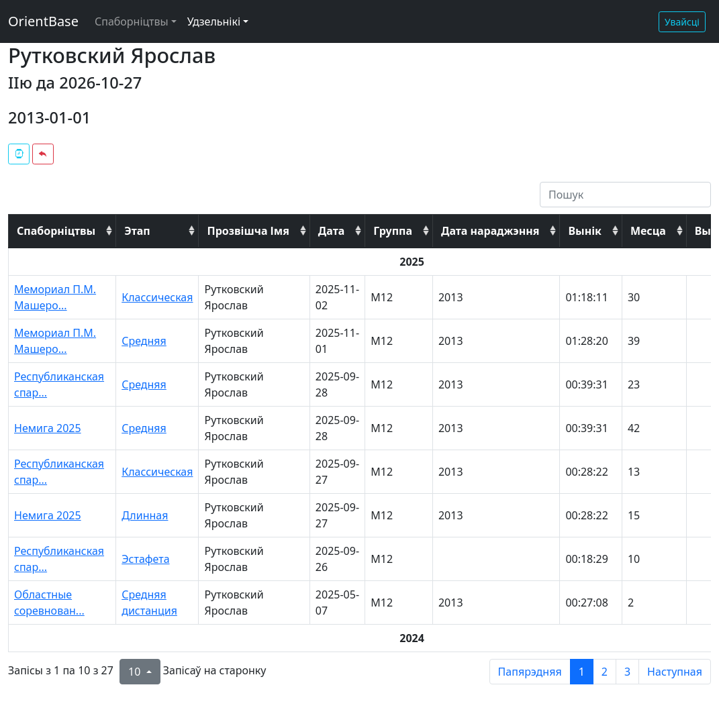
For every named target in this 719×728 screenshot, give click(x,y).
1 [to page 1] (582, 672)
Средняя (144, 341)
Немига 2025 (48, 428)
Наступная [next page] (675, 672)
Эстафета (145, 559)
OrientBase (43, 21)
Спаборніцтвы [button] (132, 21)
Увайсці (682, 22)
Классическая (157, 297)
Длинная (145, 515)
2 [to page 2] (605, 672)
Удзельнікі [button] (214, 21)
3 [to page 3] (627, 672)
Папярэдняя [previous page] (530, 672)
